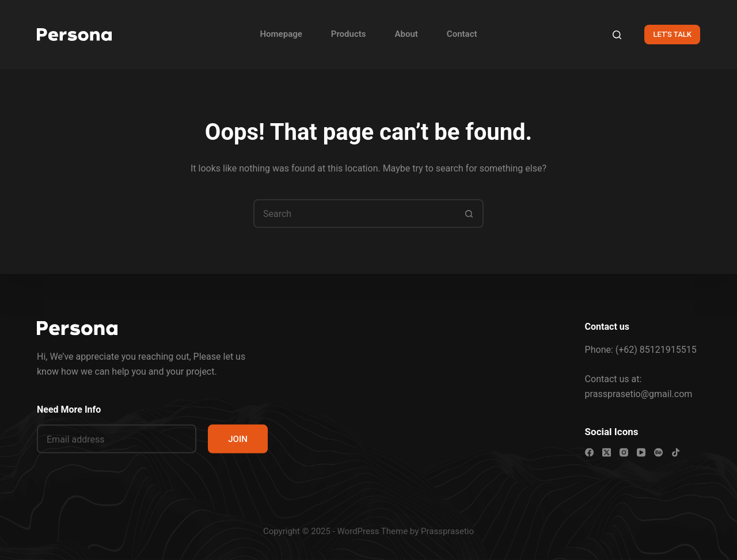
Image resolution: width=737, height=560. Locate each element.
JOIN (238, 439)
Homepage (281, 34)
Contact (462, 34)
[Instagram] (624, 453)
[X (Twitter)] (607, 453)
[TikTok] (676, 453)
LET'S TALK (672, 34)
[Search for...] (354, 214)
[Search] (617, 35)
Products (349, 34)
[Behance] (658, 453)
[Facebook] (589, 453)
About (407, 34)
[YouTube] (641, 453)
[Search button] (469, 214)
